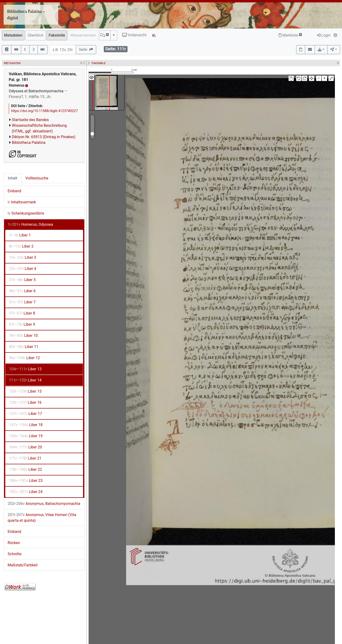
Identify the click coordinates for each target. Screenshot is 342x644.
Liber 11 (24, 347)
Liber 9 (22, 324)
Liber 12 (24, 358)
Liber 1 (20, 235)
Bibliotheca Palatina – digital (26, 15)
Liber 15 (25, 391)
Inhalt (13, 178)
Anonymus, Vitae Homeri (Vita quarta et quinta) (42, 518)
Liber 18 (26, 425)
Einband (14, 191)
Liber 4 (23, 269)
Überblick (36, 35)
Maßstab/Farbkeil (23, 565)
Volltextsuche (37, 178)
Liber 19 (26, 436)
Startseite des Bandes (30, 120)
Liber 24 (26, 492)
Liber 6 (22, 291)
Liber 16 (25, 402)
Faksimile (57, 35)
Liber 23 (26, 481)
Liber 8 (22, 313)
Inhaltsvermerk (22, 202)
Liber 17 (26, 414)
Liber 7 (22, 302)
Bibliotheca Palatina (29, 143)
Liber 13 (25, 369)
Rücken (14, 543)
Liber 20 (26, 447)
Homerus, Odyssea (30, 224)
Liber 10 (23, 336)
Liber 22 (26, 469)
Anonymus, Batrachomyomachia (44, 504)
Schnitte (14, 554)
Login (324, 35)
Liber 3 (23, 257)
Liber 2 (21, 246)
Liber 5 (22, 280)
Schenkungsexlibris (26, 213)
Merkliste (290, 35)
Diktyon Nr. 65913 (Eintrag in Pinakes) (44, 137)
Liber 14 (25, 380)
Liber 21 (25, 458)
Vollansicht (134, 35)
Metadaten (13, 35)
